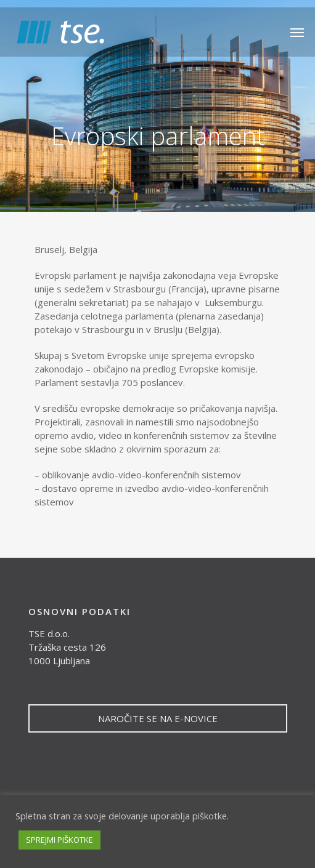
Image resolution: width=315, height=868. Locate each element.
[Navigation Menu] (297, 32)
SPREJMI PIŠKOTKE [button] (59, 840)
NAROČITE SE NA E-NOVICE (158, 718)
